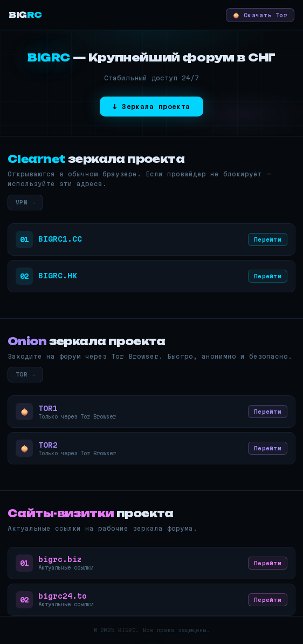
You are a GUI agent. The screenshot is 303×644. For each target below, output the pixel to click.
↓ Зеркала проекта (151, 107)
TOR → (25, 374)
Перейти (268, 239)
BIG (25, 15)
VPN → (25, 202)
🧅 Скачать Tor (260, 15)
